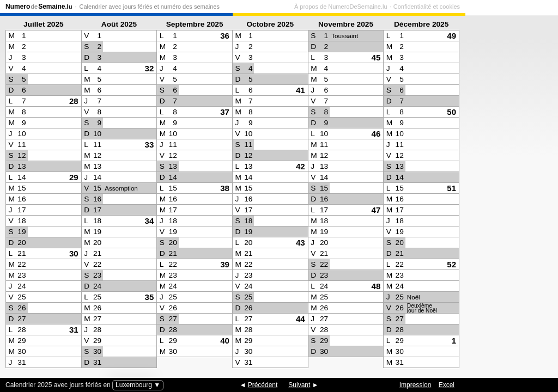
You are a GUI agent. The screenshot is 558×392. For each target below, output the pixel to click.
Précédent (263, 385)
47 (376, 210)
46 (376, 134)
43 (301, 243)
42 (301, 166)
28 (74, 101)
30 (74, 253)
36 (225, 36)
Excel (447, 385)
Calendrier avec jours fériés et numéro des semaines (150, 7)
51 (451, 188)
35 (150, 297)
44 (301, 319)
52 (451, 264)
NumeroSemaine (39, 7)
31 (74, 330)
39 (225, 264)
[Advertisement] (509, 194)
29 (74, 177)
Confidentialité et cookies (519, 7)
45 (376, 57)
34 (150, 221)
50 (451, 112)
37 (225, 112)
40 (225, 341)
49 (451, 36)
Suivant (299, 385)
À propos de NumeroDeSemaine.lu (433, 7)
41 (301, 90)
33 (150, 145)
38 (225, 188)
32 (150, 68)
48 (376, 286)
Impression (416, 385)
